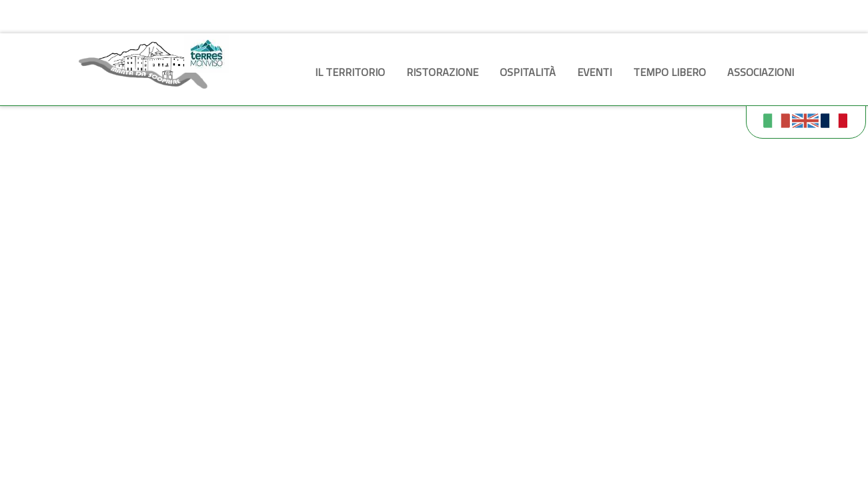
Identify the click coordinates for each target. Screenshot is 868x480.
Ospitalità (528, 72)
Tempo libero (670, 72)
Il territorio (350, 72)
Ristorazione (442, 72)
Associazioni (761, 72)
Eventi (594, 72)
